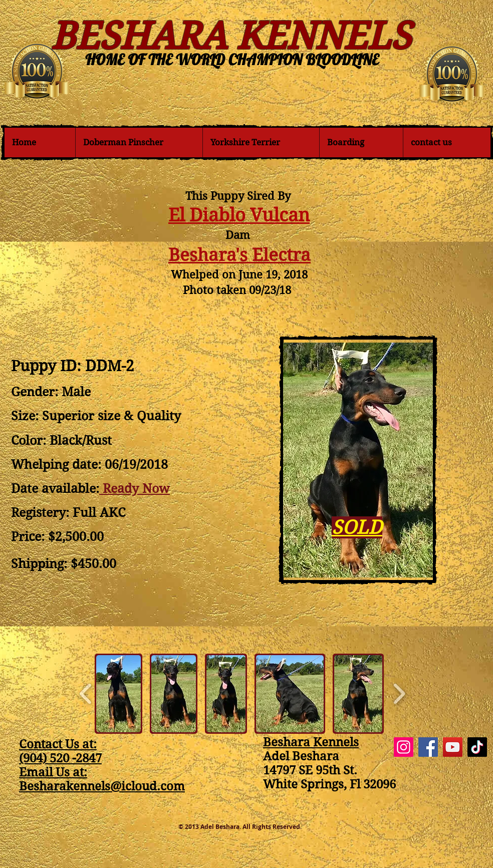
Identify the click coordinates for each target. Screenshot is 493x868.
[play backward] (86, 694)
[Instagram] (404, 747)
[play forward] (399, 694)
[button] (118, 694)
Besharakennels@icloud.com (102, 786)
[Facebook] (428, 747)
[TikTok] (477, 747)
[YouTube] (453, 747)
